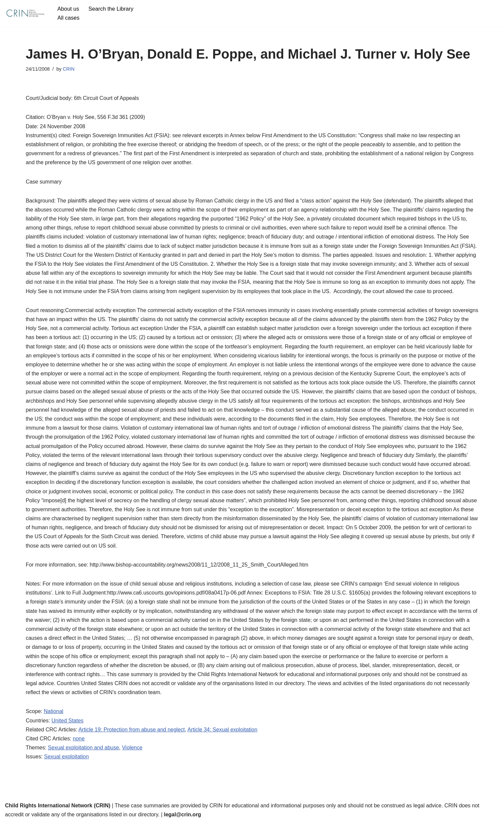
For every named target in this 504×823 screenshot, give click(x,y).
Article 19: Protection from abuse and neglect (131, 730)
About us (68, 9)
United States (68, 721)
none (79, 739)
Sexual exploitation (66, 757)
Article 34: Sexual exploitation (223, 730)
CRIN (68, 69)
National (53, 711)
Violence (132, 748)
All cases (68, 18)
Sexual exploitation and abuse (84, 748)
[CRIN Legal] (25, 13)
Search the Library (111, 9)
